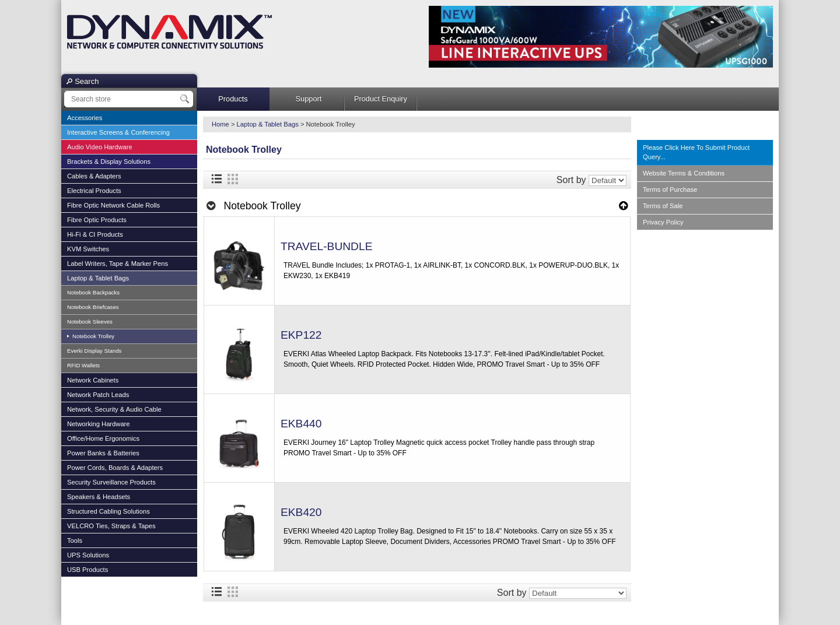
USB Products (87, 570)
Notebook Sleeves (90, 322)
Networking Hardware (99, 424)
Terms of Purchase (670, 189)
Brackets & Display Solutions (109, 161)
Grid (233, 179)
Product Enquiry (381, 99)
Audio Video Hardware (100, 147)
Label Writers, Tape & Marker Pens (118, 264)
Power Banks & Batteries (103, 453)
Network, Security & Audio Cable (114, 409)
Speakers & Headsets (99, 497)
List (216, 179)
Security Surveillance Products (111, 482)
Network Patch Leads (98, 395)
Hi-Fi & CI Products (95, 234)
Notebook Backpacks (93, 292)
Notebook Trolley (92, 336)
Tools (75, 540)
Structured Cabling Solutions (108, 511)
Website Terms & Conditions (684, 173)
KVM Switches (88, 249)
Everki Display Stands (94, 351)
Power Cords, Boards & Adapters (115, 468)
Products (233, 99)
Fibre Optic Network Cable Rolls (113, 205)
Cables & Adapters (94, 176)
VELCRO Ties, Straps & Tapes (111, 526)
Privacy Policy (663, 222)
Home (220, 124)
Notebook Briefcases (93, 307)
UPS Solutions (88, 555)
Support (309, 99)
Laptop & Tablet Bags (98, 278)
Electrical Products (94, 191)
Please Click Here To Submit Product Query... (696, 152)
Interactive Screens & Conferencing (118, 132)
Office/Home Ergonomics (103, 438)
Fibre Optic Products (97, 220)
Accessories (85, 118)
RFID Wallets (83, 365)
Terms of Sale (663, 206)
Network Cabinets (93, 380)
